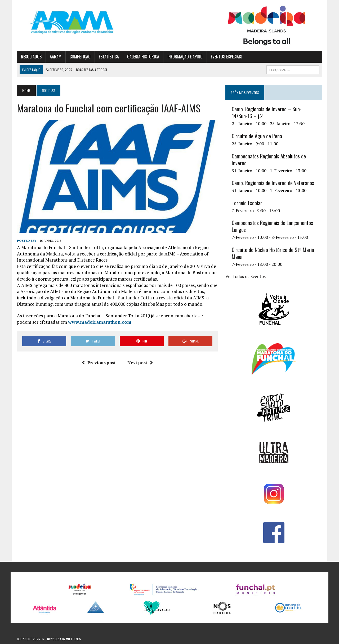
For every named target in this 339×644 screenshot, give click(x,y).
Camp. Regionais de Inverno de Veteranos (273, 183)
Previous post (99, 363)
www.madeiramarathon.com (100, 322)
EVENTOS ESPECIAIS (226, 57)
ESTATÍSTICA (109, 57)
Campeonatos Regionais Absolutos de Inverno (269, 159)
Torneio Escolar (247, 203)
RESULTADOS (31, 57)
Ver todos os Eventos (246, 276)
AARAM (56, 57)
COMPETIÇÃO (80, 57)
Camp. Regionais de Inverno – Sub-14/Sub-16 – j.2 (267, 112)
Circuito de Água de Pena (257, 136)
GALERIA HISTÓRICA (143, 57)
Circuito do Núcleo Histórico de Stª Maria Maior (273, 253)
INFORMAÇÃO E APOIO (185, 57)
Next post (140, 363)
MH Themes (73, 639)
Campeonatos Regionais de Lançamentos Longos (272, 226)
